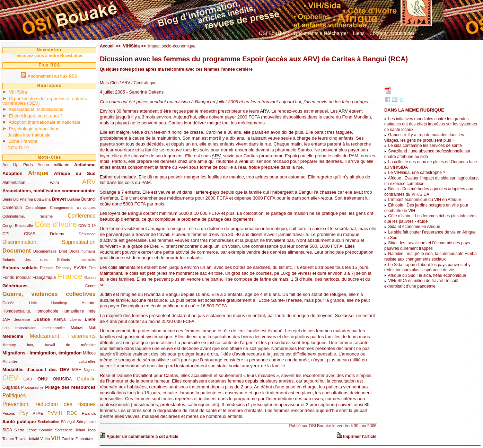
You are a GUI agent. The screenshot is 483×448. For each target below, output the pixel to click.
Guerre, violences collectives (49, 294)
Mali (92, 328)
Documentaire (45, 251)
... (421, 33)
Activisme (85, 165)
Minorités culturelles (49, 361)
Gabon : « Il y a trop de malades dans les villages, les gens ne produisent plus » (424, 138)
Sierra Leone (25, 430)
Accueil (107, 46)
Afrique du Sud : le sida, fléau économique (427, 275)
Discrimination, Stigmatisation (49, 242)
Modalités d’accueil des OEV (36, 370)
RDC (72, 413)
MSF (76, 370)
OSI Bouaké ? (274, 33)
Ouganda (11, 387)
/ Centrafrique (143, 83)
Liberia (75, 319)
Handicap (59, 303)
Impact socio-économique (172, 46)
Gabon (90, 278)
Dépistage (87, 234)
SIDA (7, 430)
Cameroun (12, 208)
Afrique (38, 173)
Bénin (7, 199)
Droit (63, 251)
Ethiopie (47, 268)
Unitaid (33, 439)
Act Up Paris (17, 165)
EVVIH (80, 268)
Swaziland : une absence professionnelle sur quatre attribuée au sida (427, 154)
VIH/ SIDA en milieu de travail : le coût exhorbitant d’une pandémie (421, 283)
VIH (56, 438)
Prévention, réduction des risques (49, 404)
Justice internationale (29, 135)
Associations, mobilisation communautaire (49, 191)
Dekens (57, 234)
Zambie (68, 439)
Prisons (9, 413)
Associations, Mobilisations (36, 109)
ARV (89, 182)
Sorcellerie (64, 430)
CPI (6, 234)
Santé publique (19, 421)
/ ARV (124, 83)
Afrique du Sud (75, 173)
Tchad (80, 430)
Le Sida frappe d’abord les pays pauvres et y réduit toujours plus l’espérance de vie (427, 267)
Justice (42, 319)
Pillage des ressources (70, 387)
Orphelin (86, 379)
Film (92, 268)
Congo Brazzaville (18, 226)
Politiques (14, 396)
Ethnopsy (64, 268)
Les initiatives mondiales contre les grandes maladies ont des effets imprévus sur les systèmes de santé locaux (431, 124)
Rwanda (89, 413)
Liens (359, 33)
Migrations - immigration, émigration (42, 353)
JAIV (6, 319)
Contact (378, 33)
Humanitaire (73, 311)
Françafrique (44, 278)
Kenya (60, 319)
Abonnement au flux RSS (52, 76)
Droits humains (82, 251)
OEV (10, 378)
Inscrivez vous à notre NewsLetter (49, 56)
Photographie (32, 387)
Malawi (77, 328)
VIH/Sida (18, 92)
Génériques (15, 286)
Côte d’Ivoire (55, 224)
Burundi (89, 199)
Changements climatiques (73, 208)
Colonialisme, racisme (28, 216)
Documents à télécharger (321, 33)
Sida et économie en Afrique (414, 227)
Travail (21, 439)
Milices (89, 353)
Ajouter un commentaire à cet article (142, 437)
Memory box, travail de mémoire (49, 345)
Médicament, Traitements (63, 336)
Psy (24, 413)
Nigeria (90, 370)
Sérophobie (86, 422)
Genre (90, 286)
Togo (91, 430)
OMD (28, 379)
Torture (8, 439)
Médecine (13, 336)
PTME (38, 413)
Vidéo (45, 439)
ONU (42, 379)
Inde (92, 311)
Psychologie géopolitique (34, 129)
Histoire (89, 303)
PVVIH (55, 413)
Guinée (8, 303)
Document (17, 251)
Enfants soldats (20, 268)
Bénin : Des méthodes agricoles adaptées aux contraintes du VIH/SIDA (429, 192)
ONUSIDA (62, 379)
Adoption (12, 173)
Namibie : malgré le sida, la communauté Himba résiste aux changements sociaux (431, 256)
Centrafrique (36, 208)
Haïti (33, 303)
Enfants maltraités (76, 260)
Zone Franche (23, 141)
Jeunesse (22, 319)
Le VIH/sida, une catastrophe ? (417, 173)
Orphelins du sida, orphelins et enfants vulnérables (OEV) (45, 101)
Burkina (74, 199)
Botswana (42, 199)
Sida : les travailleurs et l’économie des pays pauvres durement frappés (427, 246)
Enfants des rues (25, 260)
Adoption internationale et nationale (45, 122)
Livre (90, 319)
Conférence (82, 216)
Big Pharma (23, 199)
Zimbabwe (84, 439)
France (70, 276)
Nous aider (403, 33)
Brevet (59, 199)
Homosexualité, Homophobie (30, 311)
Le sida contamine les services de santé (425, 146)
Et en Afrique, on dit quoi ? (36, 116)
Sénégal (68, 422)
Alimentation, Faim (31, 183)
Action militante (53, 165)
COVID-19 (18, 148)
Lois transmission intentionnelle (33, 328)
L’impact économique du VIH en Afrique (424, 200)
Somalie (46, 430)
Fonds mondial (16, 278)
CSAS (30, 234)
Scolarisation (49, 422)
